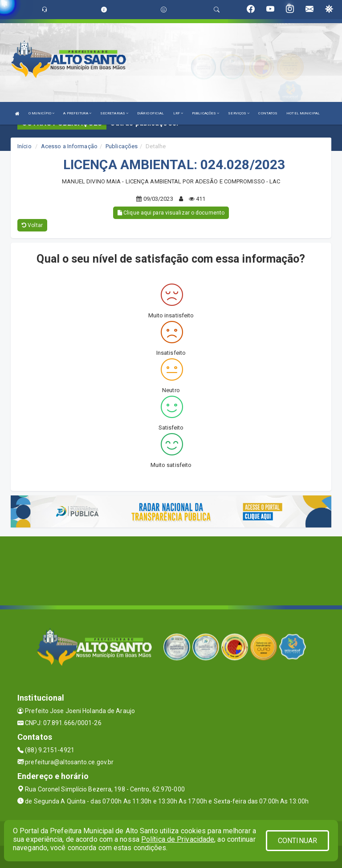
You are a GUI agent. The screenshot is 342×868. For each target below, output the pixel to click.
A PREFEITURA (77, 113)
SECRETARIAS (114, 113)
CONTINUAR (297, 841)
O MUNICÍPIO (41, 113)
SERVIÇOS (239, 113)
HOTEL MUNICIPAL (303, 113)
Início (24, 146)
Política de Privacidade (178, 839)
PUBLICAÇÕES (206, 113)
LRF (178, 113)
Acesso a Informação (69, 146)
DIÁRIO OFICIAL (151, 113)
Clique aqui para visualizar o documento (171, 213)
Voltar (32, 225)
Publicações (122, 146)
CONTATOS (268, 113)
